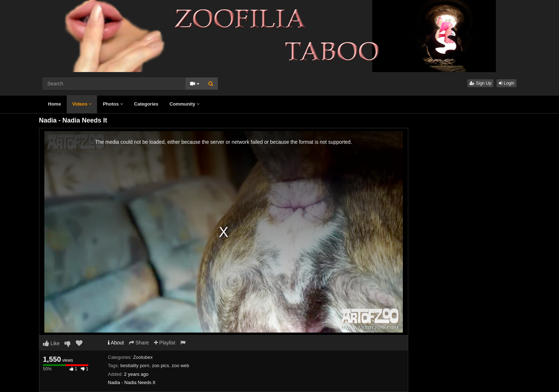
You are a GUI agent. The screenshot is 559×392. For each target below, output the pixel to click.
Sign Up (480, 83)
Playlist (165, 343)
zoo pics (160, 366)
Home (54, 104)
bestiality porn (135, 366)
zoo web (180, 366)
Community (184, 104)
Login (507, 83)
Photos (113, 104)
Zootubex (143, 357)
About (116, 343)
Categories (146, 104)
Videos (82, 104)
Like (51, 343)
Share (139, 343)
